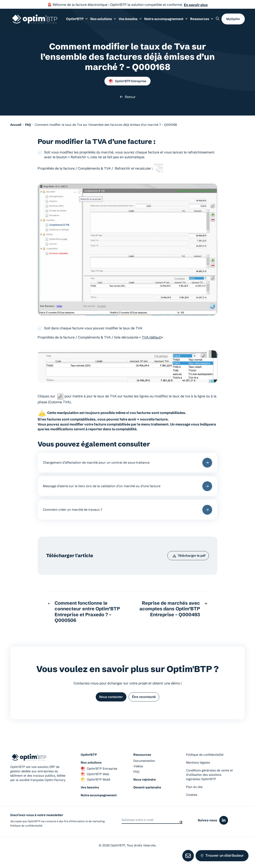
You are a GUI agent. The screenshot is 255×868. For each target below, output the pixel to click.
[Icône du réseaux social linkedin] (224, 831)
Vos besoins (90, 798)
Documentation (144, 771)
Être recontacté (146, 706)
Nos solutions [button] (114, 21)
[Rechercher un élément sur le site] (218, 20)
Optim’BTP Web (95, 784)
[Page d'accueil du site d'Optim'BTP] (35, 21)
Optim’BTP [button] (90, 21)
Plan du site (194, 797)
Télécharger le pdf (187, 563)
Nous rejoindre (145, 790)
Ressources (203, 21)
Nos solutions (91, 773)
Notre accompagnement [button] (171, 21)
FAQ (136, 782)
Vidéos (138, 776)
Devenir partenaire (147, 798)
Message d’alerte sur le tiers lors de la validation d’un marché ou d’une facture (127, 489)
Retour (128, 97)
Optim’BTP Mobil (96, 790)
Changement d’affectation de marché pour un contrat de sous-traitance (127, 464)
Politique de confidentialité (205, 765)
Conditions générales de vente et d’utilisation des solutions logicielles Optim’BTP (209, 785)
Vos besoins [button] (138, 21)
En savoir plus (196, 5)
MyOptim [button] (233, 21)
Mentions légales (198, 773)
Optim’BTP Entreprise (127, 81)
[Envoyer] (181, 830)
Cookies (192, 805)
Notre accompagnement (99, 805)
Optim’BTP (89, 765)
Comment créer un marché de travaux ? (127, 515)
